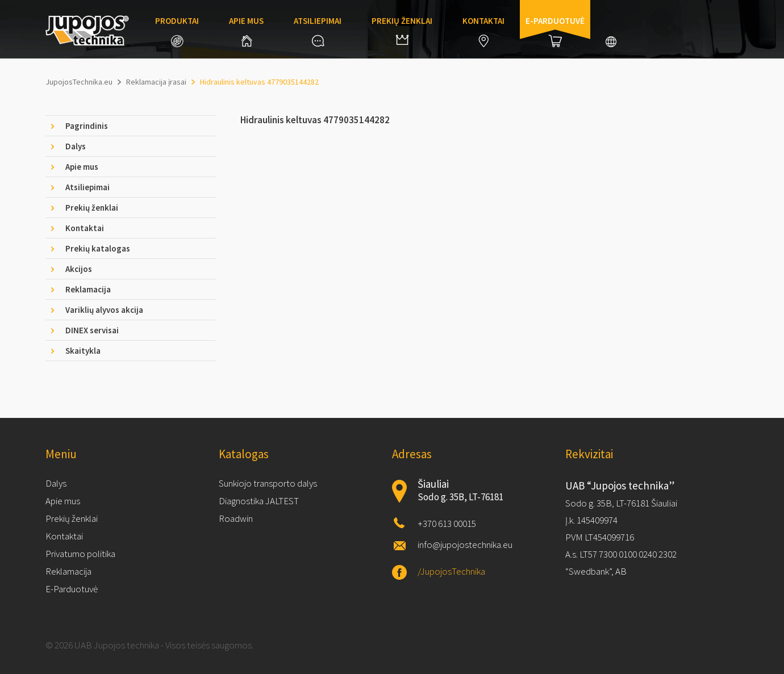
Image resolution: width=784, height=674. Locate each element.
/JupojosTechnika (451, 571)
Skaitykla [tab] (83, 351)
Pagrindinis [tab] (87, 126)
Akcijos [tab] (79, 269)
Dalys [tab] (76, 146)
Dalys (56, 483)
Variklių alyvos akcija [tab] (104, 310)
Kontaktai (483, 31)
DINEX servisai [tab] (92, 330)
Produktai (177, 31)
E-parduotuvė (555, 31)
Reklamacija (68, 571)
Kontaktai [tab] (85, 228)
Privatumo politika (80, 554)
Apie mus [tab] (82, 167)
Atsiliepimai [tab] (87, 187)
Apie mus (246, 31)
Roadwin (236, 518)
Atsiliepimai (318, 31)
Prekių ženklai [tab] (92, 208)
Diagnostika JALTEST (259, 501)
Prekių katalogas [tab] (98, 248)
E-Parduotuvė (72, 589)
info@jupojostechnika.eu (465, 545)
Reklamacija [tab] (88, 289)
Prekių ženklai (402, 30)
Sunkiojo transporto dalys (268, 483)
